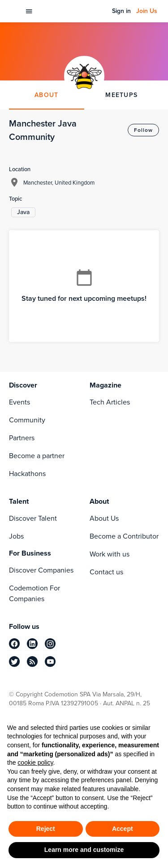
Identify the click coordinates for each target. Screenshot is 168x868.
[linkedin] (32, 644)
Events (19, 402)
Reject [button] (46, 829)
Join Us (147, 11)
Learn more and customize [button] (84, 850)
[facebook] (14, 644)
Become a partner (37, 456)
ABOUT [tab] (46, 95)
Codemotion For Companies (34, 593)
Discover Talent (33, 518)
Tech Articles (110, 402)
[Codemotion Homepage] (14, 11)
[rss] (32, 662)
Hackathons (27, 474)
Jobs (16, 536)
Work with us (110, 554)
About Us (104, 518)
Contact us (106, 572)
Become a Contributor (124, 536)
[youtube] (50, 662)
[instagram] (50, 644)
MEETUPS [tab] (121, 95)
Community (27, 420)
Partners (22, 438)
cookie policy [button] (35, 763)
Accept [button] (123, 829)
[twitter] (14, 662)
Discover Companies (41, 570)
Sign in (121, 11)
